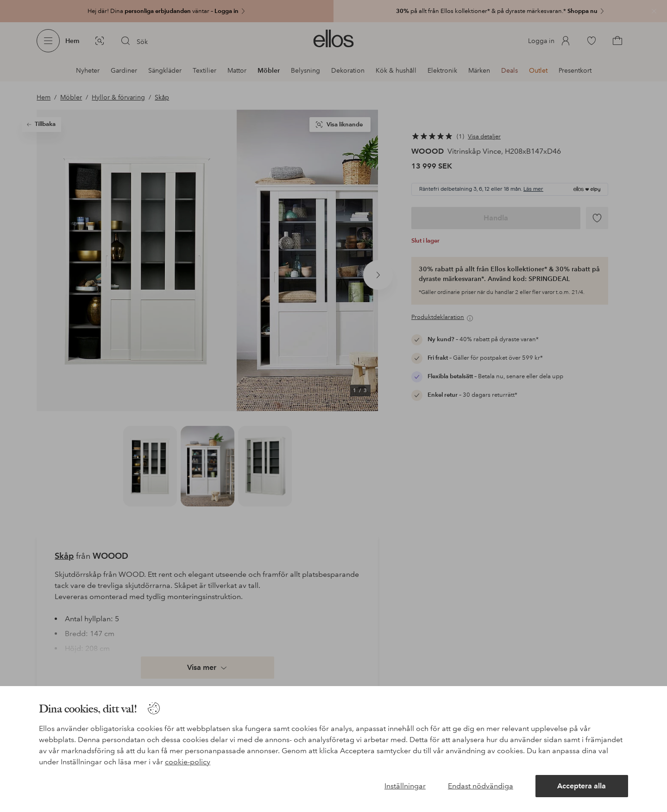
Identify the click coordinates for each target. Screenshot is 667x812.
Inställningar (405, 786)
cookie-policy (188, 762)
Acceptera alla (582, 786)
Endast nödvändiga (481, 786)
